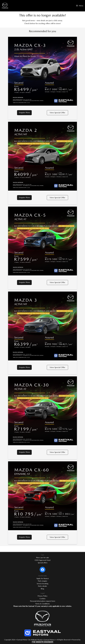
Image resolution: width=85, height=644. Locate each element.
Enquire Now (24, 112)
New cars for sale (42, 558)
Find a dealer (42, 586)
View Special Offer (57, 113)
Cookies (42, 599)
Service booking (43, 584)
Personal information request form (43, 601)
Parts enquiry (42, 581)
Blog (42, 589)
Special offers (43, 563)
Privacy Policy (42, 596)
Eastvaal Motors (49, 640)
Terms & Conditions (42, 604)
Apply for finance (43, 578)
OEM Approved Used (42, 560)
